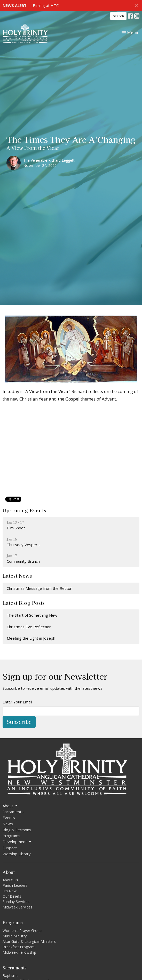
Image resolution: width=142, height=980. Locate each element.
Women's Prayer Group (22, 931)
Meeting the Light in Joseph (31, 638)
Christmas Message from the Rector (39, 588)
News (8, 824)
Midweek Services (17, 907)
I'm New (10, 891)
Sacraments (13, 812)
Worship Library (17, 854)
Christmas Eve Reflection (29, 627)
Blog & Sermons (17, 830)
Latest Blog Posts (24, 603)
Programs (11, 836)
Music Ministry (15, 936)
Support (10, 848)
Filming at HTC (46, 5)
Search (118, 16)
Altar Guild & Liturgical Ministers (29, 941)
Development (17, 842)
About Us (10, 880)
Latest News (17, 576)
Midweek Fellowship (19, 952)
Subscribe (19, 722)
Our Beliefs (12, 896)
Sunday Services (16, 902)
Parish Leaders (15, 885)
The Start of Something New (32, 615)
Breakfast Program (19, 947)
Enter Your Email (17, 702)
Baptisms (10, 975)
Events (9, 818)
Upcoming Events (24, 510)
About (10, 806)
